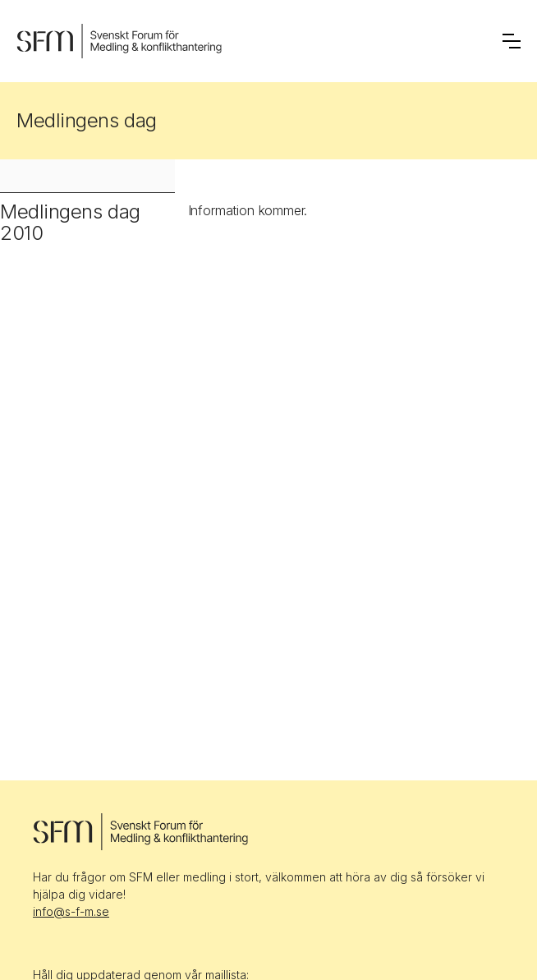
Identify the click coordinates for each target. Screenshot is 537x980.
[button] (512, 41)
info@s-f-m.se (71, 911)
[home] (119, 41)
